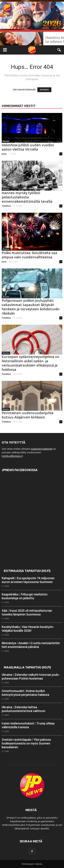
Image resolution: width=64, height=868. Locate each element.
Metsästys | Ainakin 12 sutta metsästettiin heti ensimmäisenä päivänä (31, 645)
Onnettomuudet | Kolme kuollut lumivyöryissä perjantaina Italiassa (25, 693)
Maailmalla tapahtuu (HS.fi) (27, 667)
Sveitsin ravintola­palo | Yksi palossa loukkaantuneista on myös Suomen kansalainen (26, 743)
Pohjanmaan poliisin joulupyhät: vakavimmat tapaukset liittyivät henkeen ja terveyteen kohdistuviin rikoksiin (31, 307)
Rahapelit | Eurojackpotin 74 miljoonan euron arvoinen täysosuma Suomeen (28, 580)
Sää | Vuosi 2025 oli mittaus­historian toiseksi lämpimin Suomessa (27, 612)
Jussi (4, 154)
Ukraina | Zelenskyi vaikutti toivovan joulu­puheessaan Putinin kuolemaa (31, 677)
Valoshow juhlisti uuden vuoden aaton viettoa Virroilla (28, 147)
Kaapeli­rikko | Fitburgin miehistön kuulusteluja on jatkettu (25, 596)
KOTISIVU (44, 90)
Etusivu (6, 141)
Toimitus (6, 206)
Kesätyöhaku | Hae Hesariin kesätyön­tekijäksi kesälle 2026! (28, 629)
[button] (59, 50)
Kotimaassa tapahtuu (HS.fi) (27, 571)
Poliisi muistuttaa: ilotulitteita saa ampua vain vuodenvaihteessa (29, 255)
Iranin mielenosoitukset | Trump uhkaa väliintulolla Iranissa (28, 725)
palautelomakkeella (42, 449)
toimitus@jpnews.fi (12, 456)
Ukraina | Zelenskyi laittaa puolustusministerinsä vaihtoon (23, 709)
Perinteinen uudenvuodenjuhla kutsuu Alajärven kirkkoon (28, 415)
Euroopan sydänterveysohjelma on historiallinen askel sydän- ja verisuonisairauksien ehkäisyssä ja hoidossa (31, 363)
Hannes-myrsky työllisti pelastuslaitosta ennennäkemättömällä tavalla (27, 197)
